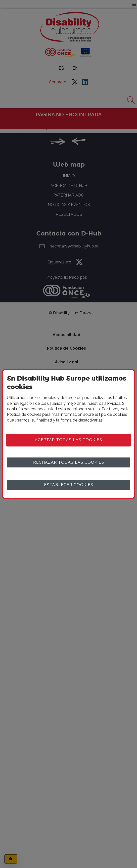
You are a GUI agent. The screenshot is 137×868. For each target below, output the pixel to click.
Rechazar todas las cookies (69, 462)
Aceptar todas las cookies (68, 440)
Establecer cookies (69, 485)
